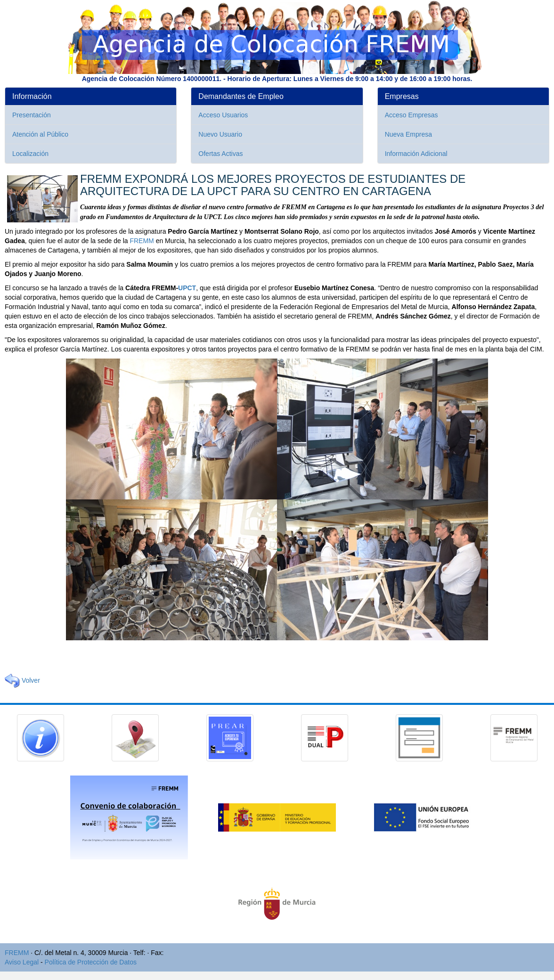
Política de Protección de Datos (91, 962)
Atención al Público (40, 134)
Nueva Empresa (408, 134)
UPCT (187, 288)
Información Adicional (416, 154)
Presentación (32, 115)
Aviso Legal (22, 962)
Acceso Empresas (411, 115)
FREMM (142, 241)
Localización (30, 154)
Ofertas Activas (220, 154)
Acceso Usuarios (223, 115)
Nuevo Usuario (220, 134)
